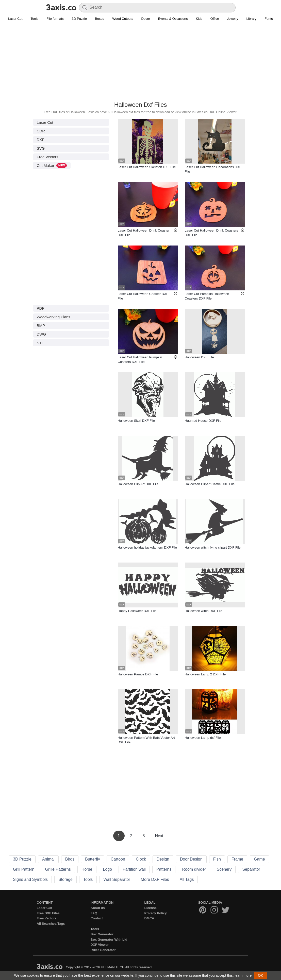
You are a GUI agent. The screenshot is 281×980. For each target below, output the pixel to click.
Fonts (269, 19)
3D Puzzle (79, 19)
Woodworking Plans (54, 317)
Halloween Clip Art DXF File (138, 484)
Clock (141, 859)
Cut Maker (52, 165)
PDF (41, 308)
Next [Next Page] (159, 836)
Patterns (164, 869)
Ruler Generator (103, 950)
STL (40, 343)
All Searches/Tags (51, 924)
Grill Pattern (24, 869)
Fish (217, 859)
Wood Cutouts (123, 19)
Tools (35, 19)
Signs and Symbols (30, 879)
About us (98, 908)
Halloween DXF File (199, 357)
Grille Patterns (58, 869)
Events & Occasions (173, 19)
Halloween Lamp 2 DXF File (205, 674)
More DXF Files (155, 879)
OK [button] (260, 975)
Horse (87, 869)
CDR (41, 131)
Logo (108, 869)
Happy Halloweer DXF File (137, 611)
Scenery (224, 869)
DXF (41, 140)
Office (215, 19)
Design (163, 859)
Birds (70, 859)
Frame (237, 859)
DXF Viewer (100, 945)
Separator (251, 869)
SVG (41, 148)
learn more (243, 975)
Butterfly (93, 859)
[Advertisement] (140, 64)
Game (259, 859)
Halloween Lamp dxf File (203, 738)
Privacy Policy (156, 913)
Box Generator (102, 934)
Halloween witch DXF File (204, 611)
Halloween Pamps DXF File (138, 674)
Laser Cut (15, 19)
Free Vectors (48, 157)
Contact (97, 918)
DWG (42, 334)
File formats (55, 19)
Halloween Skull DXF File (136, 421)
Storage (65, 879)
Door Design (191, 859)
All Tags (187, 879)
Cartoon (118, 859)
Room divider (194, 869)
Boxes (100, 19)
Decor (146, 19)
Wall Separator (117, 879)
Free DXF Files (48, 913)
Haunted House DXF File (203, 421)
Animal (48, 859)
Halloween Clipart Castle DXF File (210, 484)
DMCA (149, 918)
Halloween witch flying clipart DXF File (213, 547)
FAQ (94, 913)
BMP (41, 326)
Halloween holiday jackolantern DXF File (147, 547)
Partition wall (134, 869)
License (151, 908)
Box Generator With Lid (109, 940)
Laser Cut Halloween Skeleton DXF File (147, 167)
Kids (199, 19)
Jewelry (233, 19)
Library (252, 19)
